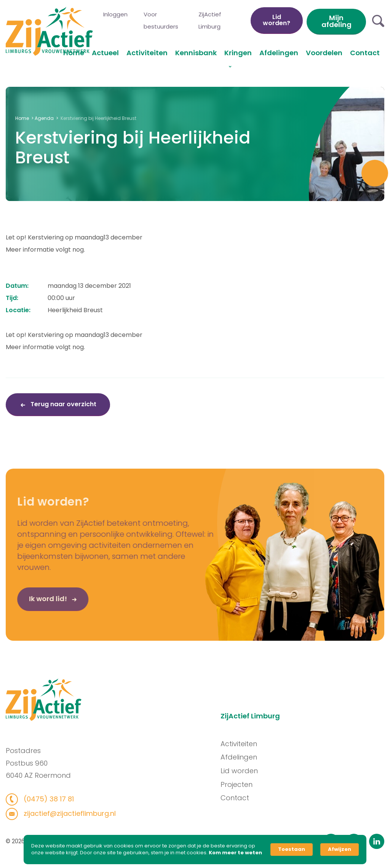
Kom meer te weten (235, 853)
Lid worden (244, 771)
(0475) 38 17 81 (43, 799)
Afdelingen (279, 53)
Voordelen (324, 53)
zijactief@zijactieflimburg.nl (64, 813)
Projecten (241, 784)
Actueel (105, 53)
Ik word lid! (32, 604)
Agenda (44, 118)
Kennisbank (196, 53)
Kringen (238, 53)
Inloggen (115, 14)
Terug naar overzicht (63, 404)
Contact (365, 53)
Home (74, 53)
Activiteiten (147, 53)
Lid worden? (277, 20)
